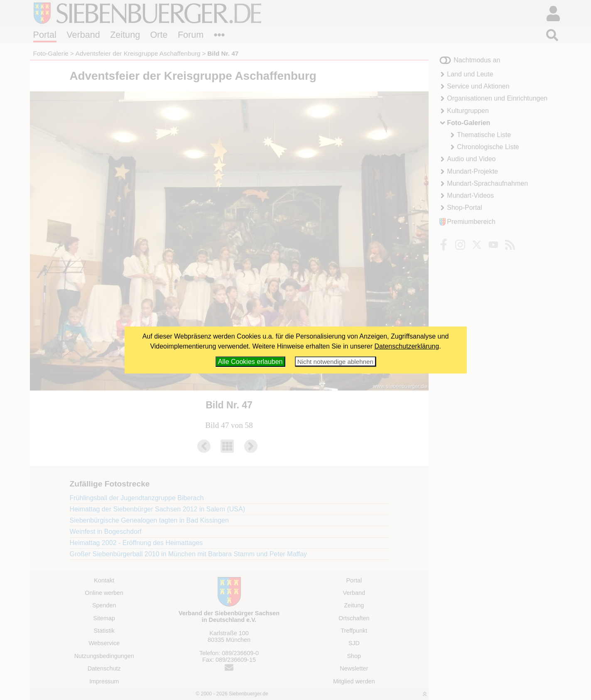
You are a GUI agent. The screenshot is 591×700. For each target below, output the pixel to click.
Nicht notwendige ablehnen (335, 362)
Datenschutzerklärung (407, 346)
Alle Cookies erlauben (250, 362)
